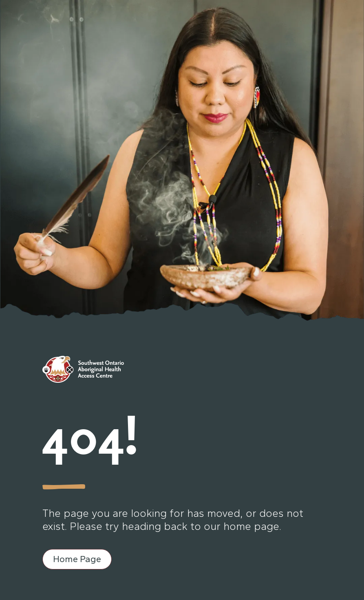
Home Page (77, 559)
